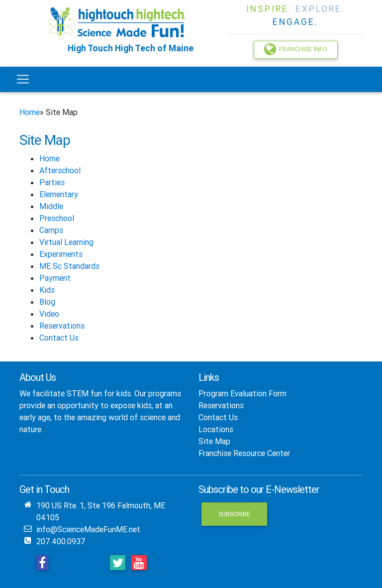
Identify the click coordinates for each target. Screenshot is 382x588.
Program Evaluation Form (242, 393)
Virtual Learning (66, 242)
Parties (52, 182)
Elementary (59, 194)
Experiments (61, 254)
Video (49, 314)
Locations (216, 429)
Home (30, 112)
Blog (47, 302)
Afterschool (60, 170)
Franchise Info (296, 49)
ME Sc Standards (69, 266)
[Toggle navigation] (23, 79)
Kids (47, 290)
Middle (51, 206)
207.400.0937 (61, 541)
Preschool (57, 218)
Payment (55, 278)
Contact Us (59, 338)
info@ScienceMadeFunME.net (88, 529)
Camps (51, 230)
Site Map (214, 441)
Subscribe (234, 514)
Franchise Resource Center (244, 453)
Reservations (62, 326)
